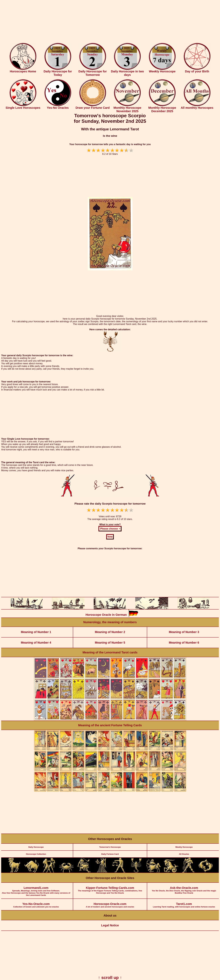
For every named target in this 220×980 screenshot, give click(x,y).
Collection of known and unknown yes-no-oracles (36, 903)
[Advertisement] (110, 22)
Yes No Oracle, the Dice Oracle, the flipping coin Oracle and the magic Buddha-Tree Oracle (184, 888)
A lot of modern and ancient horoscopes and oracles (110, 903)
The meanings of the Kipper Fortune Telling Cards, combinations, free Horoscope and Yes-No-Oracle (110, 888)
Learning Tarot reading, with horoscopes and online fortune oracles (184, 903)
